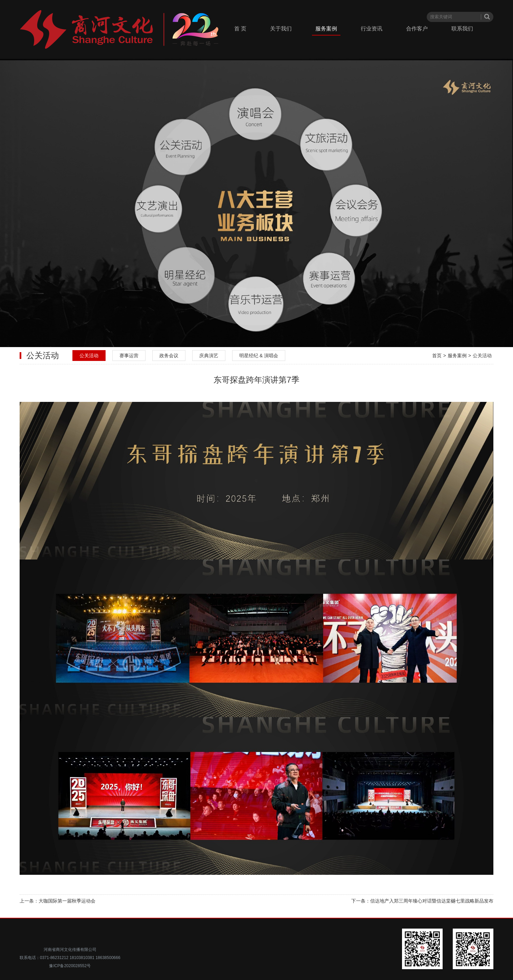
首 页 (240, 29)
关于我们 (281, 29)
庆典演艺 (209, 356)
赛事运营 (129, 356)
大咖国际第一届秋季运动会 (67, 901)
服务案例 (326, 29)
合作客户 (417, 29)
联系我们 (462, 29)
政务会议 (169, 356)
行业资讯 (372, 29)
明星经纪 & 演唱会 (259, 356)
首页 (437, 356)
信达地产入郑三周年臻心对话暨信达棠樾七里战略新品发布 (432, 901)
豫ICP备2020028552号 (70, 966)
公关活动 (89, 356)
